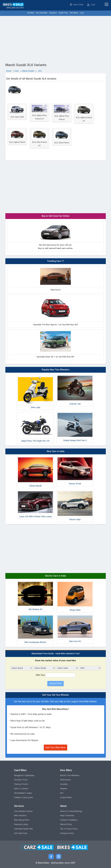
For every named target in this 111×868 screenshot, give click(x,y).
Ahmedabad (19, 793)
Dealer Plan (63, 13)
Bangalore (18, 775)
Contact (63, 820)
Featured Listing (21, 824)
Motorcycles (65, 780)
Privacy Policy (72, 829)
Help (62, 816)
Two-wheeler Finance (23, 811)
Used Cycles (28, 798)
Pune (25, 780)
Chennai (18, 784)
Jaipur (29, 793)
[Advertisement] (55, 39)
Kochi (26, 784)
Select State (77, 5)
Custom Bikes (66, 798)
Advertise (70, 816)
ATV (62, 793)
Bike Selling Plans (22, 820)
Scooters (64, 784)
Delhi (16, 789)
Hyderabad (30, 775)
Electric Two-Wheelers (70, 775)
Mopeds (64, 789)
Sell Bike (31, 13)
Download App (76, 811)
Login (91, 5)
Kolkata (17, 798)
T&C (62, 829)
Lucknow (24, 789)
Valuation (53, 13)
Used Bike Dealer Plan (23, 829)
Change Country (67, 833)
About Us (64, 811)
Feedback (73, 820)
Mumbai (18, 780)
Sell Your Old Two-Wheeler (56, 695)
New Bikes (74, 13)
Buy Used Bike (42, 13)
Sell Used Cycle (21, 833)
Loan (82, 13)
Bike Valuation (20, 816)
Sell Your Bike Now (55, 747)
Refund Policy (66, 824)
